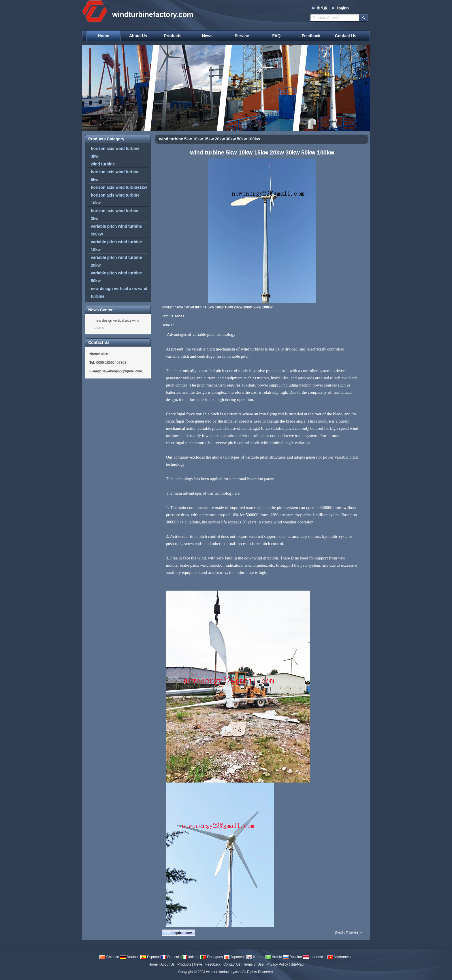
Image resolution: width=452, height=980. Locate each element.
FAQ (277, 36)
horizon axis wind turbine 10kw (115, 199)
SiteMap (297, 964)
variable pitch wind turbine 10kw (116, 246)
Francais (171, 957)
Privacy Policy (277, 964)
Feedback (311, 36)
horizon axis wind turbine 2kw (115, 215)
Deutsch (130, 957)
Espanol (150, 957)
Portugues (212, 957)
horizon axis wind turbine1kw (119, 187)
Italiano (191, 957)
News (207, 36)
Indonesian (315, 957)
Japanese (235, 957)
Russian (292, 957)
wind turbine (103, 164)
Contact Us (346, 36)
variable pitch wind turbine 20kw (116, 261)
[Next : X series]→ (349, 932)
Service (242, 36)
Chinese (109, 957)
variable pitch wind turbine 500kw (116, 230)
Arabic (274, 957)
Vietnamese (340, 957)
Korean (255, 957)
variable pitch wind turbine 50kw (116, 277)
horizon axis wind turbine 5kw (115, 176)
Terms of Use (254, 964)
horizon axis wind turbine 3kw (115, 152)
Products (173, 36)
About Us (138, 36)
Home (104, 36)
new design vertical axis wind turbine (119, 292)
